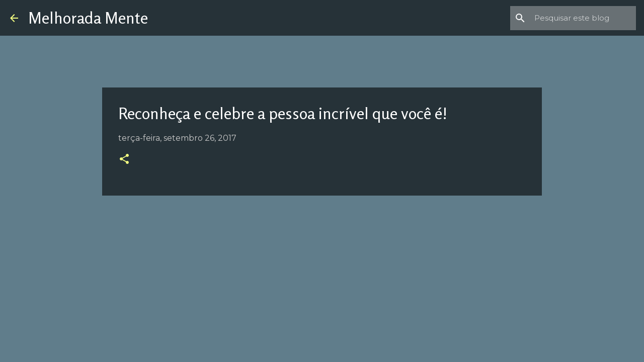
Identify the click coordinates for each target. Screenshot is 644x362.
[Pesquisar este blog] (583, 18)
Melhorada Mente (88, 18)
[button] (124, 160)
